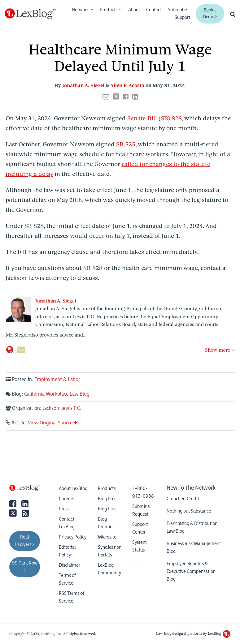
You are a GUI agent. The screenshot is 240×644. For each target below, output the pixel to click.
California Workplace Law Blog (57, 394)
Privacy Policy (73, 537)
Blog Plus (107, 509)
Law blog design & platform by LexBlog (193, 633)
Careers (66, 499)
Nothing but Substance (189, 511)
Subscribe (177, 10)
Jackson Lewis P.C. (62, 408)
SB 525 (126, 144)
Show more (220, 350)
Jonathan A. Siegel (83, 86)
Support (182, 17)
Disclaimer (70, 565)
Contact (154, 10)
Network (80, 10)
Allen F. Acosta (127, 86)
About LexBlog (73, 489)
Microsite (107, 537)
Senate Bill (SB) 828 (155, 118)
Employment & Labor (57, 380)
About (134, 10)
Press (64, 509)
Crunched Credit (183, 499)
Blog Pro (106, 499)
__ (135, 560)
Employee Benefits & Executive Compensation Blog (191, 571)
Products (109, 10)
